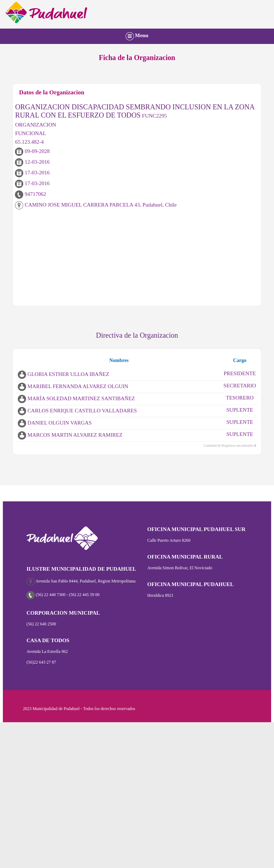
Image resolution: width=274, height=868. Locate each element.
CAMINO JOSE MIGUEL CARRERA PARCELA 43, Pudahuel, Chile (96, 205)
